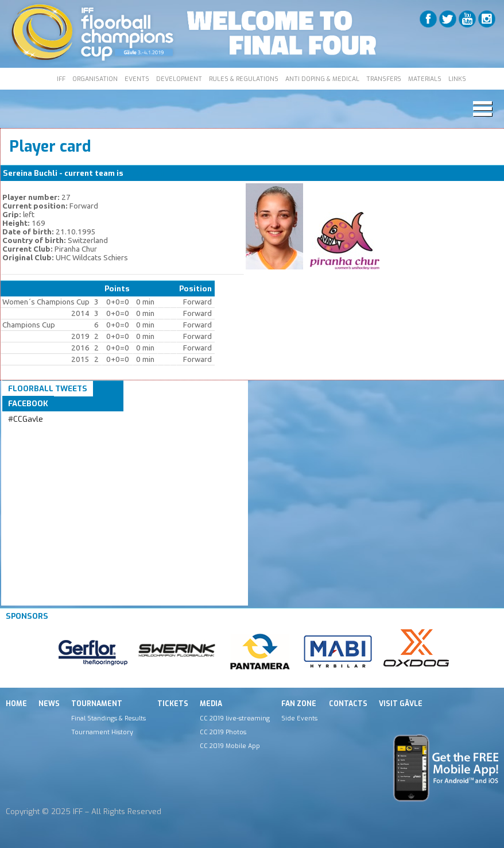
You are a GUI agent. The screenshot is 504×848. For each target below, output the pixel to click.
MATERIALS (425, 79)
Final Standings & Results (108, 718)
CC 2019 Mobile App (230, 746)
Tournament (97, 704)
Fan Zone (299, 704)
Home (16, 704)
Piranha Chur (149, 173)
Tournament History (102, 732)
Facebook (28, 404)
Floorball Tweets (48, 389)
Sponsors (27, 616)
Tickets (173, 704)
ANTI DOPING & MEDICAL (322, 79)
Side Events (299, 718)
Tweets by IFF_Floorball (53, 433)
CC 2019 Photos (223, 732)
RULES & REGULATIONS (244, 79)
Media (211, 704)
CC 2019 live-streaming (235, 718)
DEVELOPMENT (179, 79)
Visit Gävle (401, 704)
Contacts (348, 704)
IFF (61, 79)
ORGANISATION (95, 79)
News (49, 704)
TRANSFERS (384, 79)
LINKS (457, 79)
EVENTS (137, 79)
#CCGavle (26, 419)
